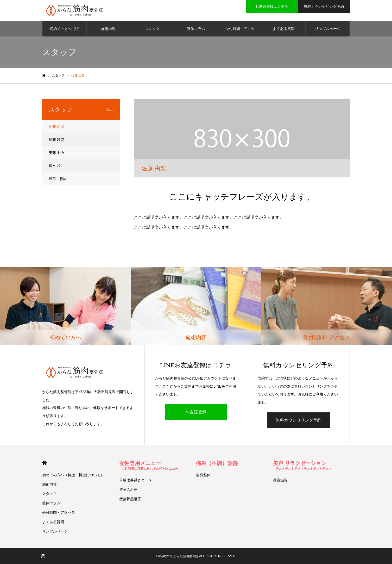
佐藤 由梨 (56, 127)
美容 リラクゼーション (302, 465)
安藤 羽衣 (56, 153)
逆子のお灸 (128, 489)
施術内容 (108, 29)
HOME (44, 463)
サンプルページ (328, 29)
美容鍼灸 (280, 480)
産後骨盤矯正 (130, 499)
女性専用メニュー (149, 465)
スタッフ (152, 29)
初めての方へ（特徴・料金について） (64, 32)
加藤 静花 (56, 140)
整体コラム (196, 29)
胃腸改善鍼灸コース (136, 480)
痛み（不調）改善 (217, 463)
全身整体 (203, 475)
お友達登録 (196, 412)
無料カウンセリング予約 (299, 420)
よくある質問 (284, 29)
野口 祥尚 (58, 179)
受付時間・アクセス (240, 32)
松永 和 (55, 166)
